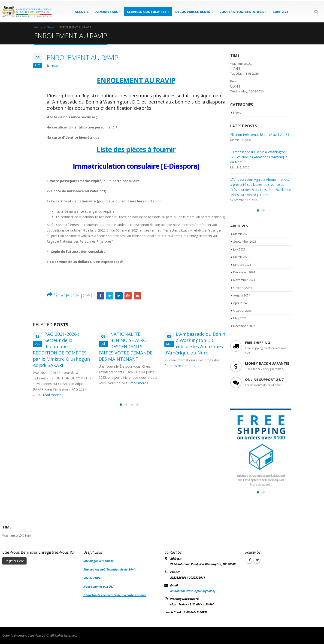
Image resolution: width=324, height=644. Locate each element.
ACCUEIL (82, 12)
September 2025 (245, 241)
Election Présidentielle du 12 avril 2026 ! (260, 135)
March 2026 (241, 234)
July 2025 (239, 249)
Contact (281, 12)
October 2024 (242, 288)
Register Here (14, 561)
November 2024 (244, 280)
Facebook (101, 296)
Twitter (110, 296)
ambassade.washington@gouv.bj (193, 591)
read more (52, 395)
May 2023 (240, 318)
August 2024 (242, 295)
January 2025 (242, 265)
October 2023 (242, 311)
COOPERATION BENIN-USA (242, 12)
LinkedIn (119, 296)
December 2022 (244, 326)
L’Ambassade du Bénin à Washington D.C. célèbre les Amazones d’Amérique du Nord (195, 343)
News (55, 66)
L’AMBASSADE (106, 12)
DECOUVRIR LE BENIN (193, 12)
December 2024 (244, 272)
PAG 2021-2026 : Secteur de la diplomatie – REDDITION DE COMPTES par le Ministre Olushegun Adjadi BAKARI (61, 350)
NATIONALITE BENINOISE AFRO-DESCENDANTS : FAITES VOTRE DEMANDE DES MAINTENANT (126, 346)
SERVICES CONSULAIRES (147, 12)
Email (137, 296)
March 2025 (241, 257)
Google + (128, 296)
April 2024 (240, 303)
